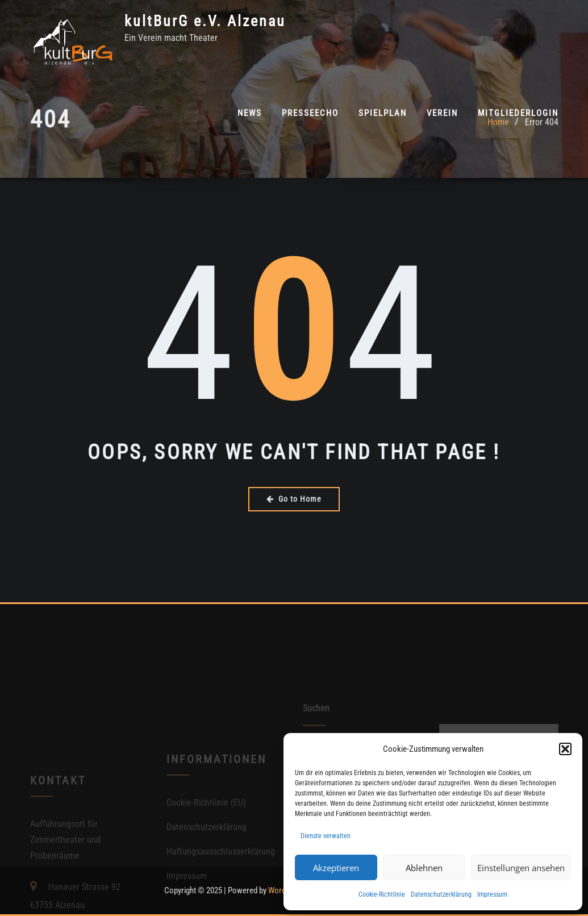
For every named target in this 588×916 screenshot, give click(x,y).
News (250, 113)
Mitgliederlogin (518, 113)
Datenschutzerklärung (441, 894)
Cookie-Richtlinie (382, 894)
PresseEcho (310, 113)
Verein (442, 113)
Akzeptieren (336, 868)
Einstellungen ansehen (521, 868)
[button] (565, 749)
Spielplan (383, 113)
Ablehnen (424, 868)
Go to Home (294, 499)
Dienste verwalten (326, 836)
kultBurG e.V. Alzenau (205, 21)
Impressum (492, 894)
